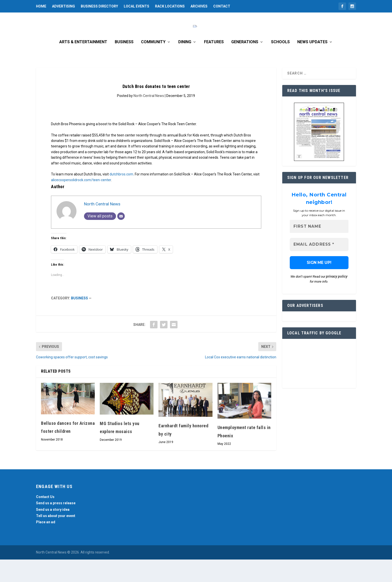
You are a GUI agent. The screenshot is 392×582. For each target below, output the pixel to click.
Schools (280, 65)
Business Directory (99, 6)
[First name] (319, 249)
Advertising (63, 6)
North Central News (149, 118)
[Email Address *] (319, 267)
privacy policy (337, 299)
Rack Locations (170, 6)
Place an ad (46, 545)
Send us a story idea (53, 532)
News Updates (312, 65)
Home (41, 6)
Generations (245, 65)
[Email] (121, 239)
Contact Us (45, 519)
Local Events (136, 6)
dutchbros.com (121, 197)
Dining (185, 65)
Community (153, 65)
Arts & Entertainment (83, 65)
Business (124, 65)
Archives (199, 6)
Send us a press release (56, 526)
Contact (222, 6)
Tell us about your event (56, 538)
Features (214, 65)
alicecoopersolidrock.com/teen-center (81, 202)
